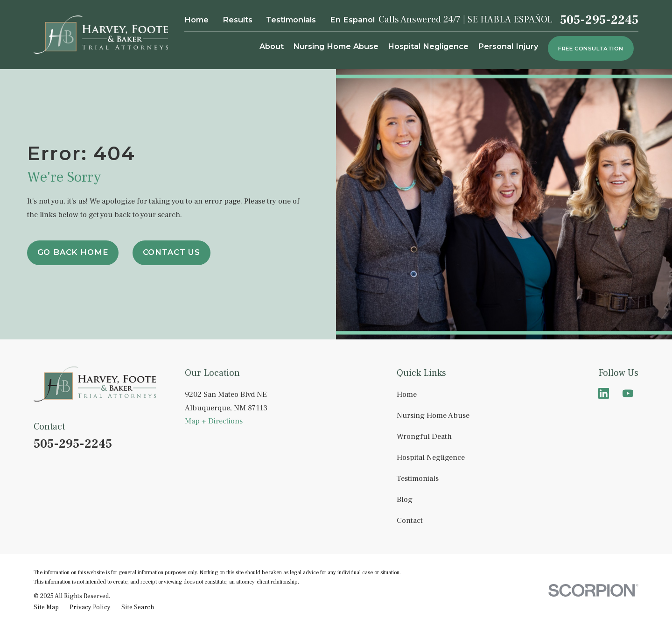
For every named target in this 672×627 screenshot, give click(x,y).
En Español (352, 20)
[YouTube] (628, 393)
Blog (405, 499)
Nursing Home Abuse (433, 415)
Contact (410, 520)
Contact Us (171, 252)
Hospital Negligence (431, 457)
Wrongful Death (424, 436)
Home (196, 20)
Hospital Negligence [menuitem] (428, 46)
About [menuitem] (272, 46)
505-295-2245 (599, 20)
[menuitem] (46, 607)
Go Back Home (73, 252)
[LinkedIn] (604, 393)
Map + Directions (214, 421)
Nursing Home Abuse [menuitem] (336, 46)
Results (238, 20)
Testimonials (291, 20)
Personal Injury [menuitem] (508, 46)
